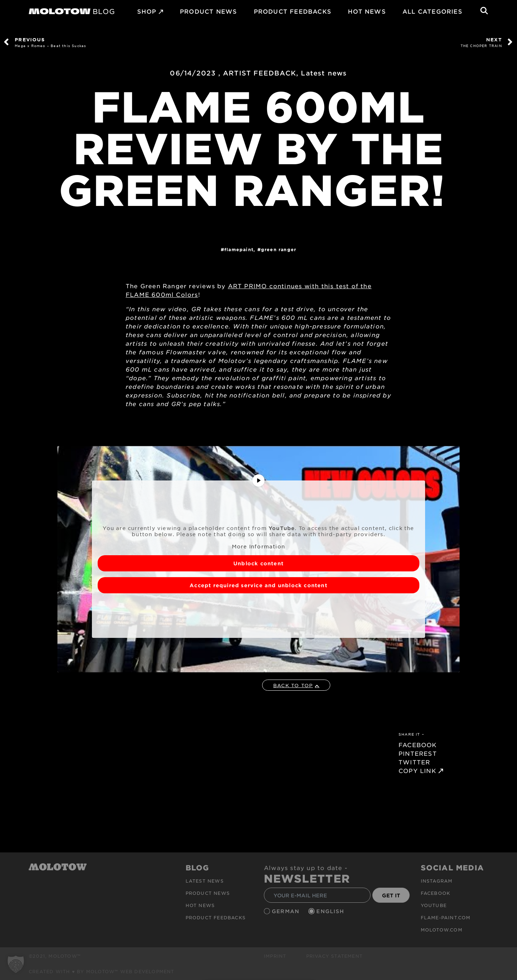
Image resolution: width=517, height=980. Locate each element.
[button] (16, 964)
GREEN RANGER (279, 249)
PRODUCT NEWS (208, 11)
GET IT (391, 895)
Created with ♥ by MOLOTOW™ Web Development (102, 971)
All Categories (432, 11)
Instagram (437, 881)
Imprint (275, 956)
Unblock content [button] (258, 563)
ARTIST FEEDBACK (260, 73)
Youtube (434, 905)
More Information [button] (258, 546)
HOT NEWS (367, 11)
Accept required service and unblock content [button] (258, 585)
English (331, 911)
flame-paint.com (446, 917)
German (287, 911)
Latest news (324, 73)
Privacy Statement (334, 956)
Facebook (436, 893)
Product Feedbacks (293, 11)
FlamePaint (239, 249)
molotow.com (442, 930)
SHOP (147, 11)
